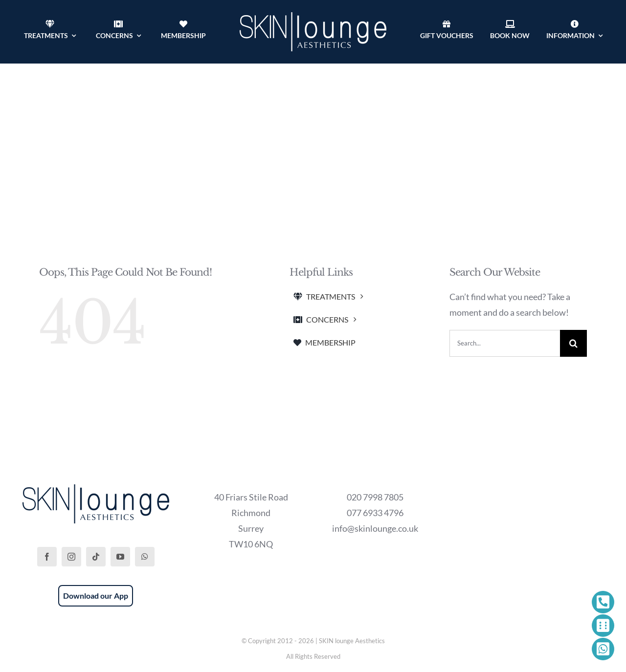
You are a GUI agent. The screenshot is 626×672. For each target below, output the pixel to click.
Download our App (96, 596)
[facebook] (47, 557)
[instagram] (71, 557)
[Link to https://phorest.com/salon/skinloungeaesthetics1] (603, 626)
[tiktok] (96, 557)
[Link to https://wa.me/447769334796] (603, 649)
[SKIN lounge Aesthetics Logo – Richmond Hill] (313, 17)
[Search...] (505, 343)
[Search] (573, 343)
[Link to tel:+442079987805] (603, 602)
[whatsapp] (145, 557)
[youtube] (120, 557)
